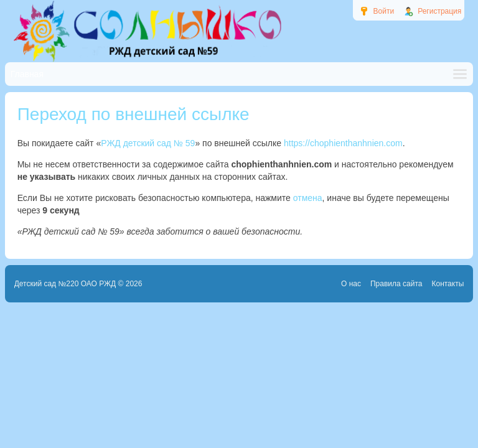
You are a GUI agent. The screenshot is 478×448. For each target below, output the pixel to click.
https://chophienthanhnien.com (343, 143)
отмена (308, 198)
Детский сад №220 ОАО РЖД (65, 284)
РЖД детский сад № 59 (148, 143)
